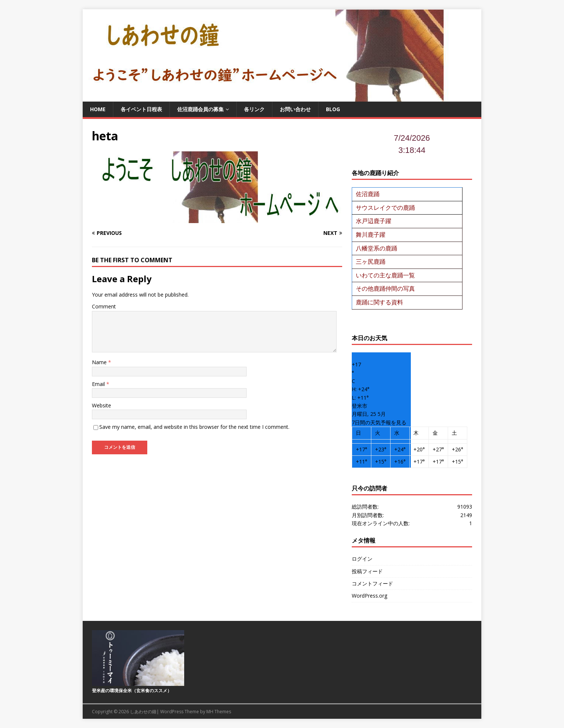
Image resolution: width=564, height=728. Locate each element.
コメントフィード (372, 583)
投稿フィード (367, 571)
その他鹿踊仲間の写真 (385, 288)
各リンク (254, 109)
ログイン (362, 559)
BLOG (333, 109)
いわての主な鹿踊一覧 (385, 275)
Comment (104, 306)
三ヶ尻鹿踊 (371, 262)
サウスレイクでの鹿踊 (385, 208)
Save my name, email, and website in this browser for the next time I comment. (194, 427)
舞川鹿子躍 (371, 235)
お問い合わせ (295, 109)
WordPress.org (369, 596)
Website (102, 405)
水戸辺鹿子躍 (374, 221)
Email (99, 384)
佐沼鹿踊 (368, 194)
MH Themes (219, 712)
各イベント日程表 (141, 109)
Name (100, 362)
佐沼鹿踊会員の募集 (200, 109)
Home (98, 109)
